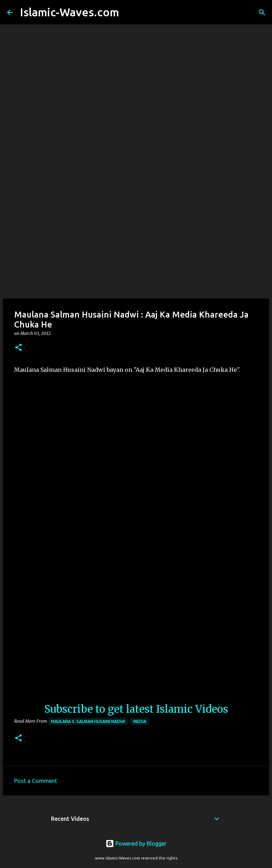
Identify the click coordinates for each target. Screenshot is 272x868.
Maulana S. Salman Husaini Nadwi (88, 721)
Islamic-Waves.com (69, 12)
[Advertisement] (136, 242)
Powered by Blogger (136, 844)
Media (140, 721)
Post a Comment (36, 781)
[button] (18, 348)
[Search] (129, 12)
